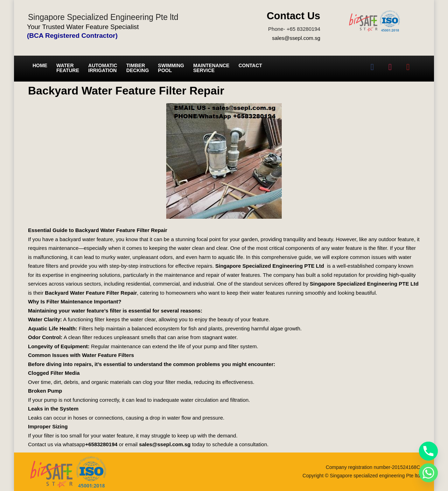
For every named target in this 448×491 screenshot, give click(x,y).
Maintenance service (211, 68)
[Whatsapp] (428, 473)
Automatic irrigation (103, 68)
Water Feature (68, 68)
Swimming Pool (171, 68)
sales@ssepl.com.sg (296, 38)
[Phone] (428, 451)
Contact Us (293, 16)
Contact (250, 65)
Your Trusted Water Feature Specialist (83, 27)
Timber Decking (138, 68)
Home (40, 65)
